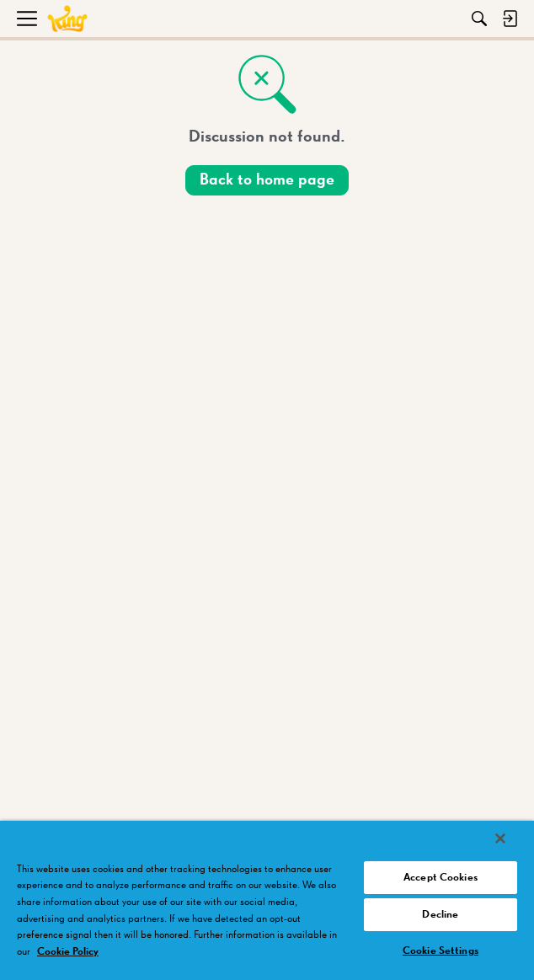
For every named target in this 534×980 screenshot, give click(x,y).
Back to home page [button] (267, 180)
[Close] (500, 838)
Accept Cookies (441, 878)
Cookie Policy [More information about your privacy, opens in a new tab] (68, 952)
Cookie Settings (441, 951)
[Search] (479, 19)
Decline (440, 915)
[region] (267, 900)
